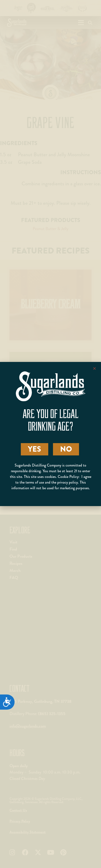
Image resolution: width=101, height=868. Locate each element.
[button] (94, 368)
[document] (50, 434)
